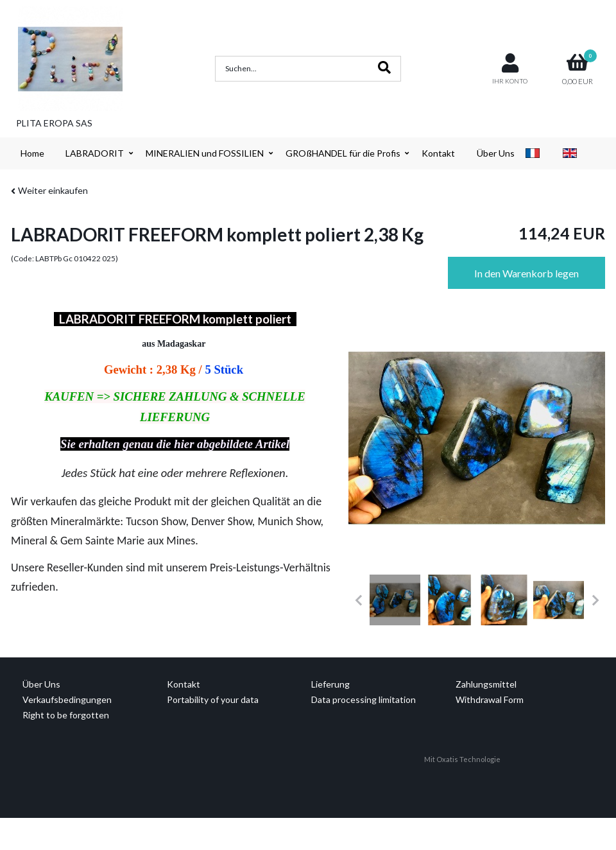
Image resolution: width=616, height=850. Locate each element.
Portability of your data (213, 699)
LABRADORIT (95, 153)
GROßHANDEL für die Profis (343, 153)
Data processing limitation (364, 699)
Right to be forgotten (66, 715)
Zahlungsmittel (486, 684)
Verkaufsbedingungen (67, 699)
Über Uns (496, 153)
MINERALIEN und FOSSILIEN (205, 153)
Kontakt (438, 153)
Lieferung (330, 684)
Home (32, 153)
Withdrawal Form (490, 699)
